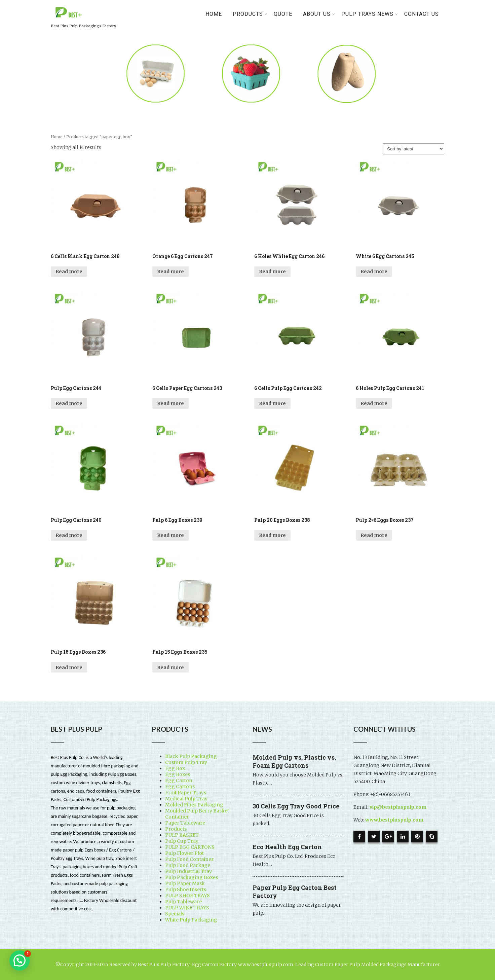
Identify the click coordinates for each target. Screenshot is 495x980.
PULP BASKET (182, 835)
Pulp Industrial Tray (188, 871)
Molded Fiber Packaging (194, 805)
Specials (175, 914)
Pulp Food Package (188, 865)
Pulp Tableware (183, 902)
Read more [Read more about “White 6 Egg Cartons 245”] (374, 271)
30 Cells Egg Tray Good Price (296, 806)
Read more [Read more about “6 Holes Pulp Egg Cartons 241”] (374, 403)
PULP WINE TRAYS (187, 908)
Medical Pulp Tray (186, 799)
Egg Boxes (178, 774)
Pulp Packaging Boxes (192, 877)
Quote (283, 14)
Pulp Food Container (189, 859)
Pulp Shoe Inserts (186, 890)
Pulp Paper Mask (185, 883)
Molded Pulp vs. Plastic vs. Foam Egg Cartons (294, 761)
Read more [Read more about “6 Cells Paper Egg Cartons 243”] (170, 403)
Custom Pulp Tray (186, 762)
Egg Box (175, 768)
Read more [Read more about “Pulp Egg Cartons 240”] (69, 535)
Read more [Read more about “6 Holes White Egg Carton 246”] (272, 271)
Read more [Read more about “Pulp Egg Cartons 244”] (69, 403)
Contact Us (422, 14)
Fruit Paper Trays (186, 793)
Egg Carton (179, 781)
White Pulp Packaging (191, 920)
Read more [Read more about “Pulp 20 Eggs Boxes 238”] (272, 535)
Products (176, 829)
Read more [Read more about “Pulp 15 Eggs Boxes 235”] (170, 667)
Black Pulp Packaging (191, 756)
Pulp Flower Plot (184, 853)
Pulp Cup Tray (182, 841)
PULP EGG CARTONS (190, 847)
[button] (20, 960)
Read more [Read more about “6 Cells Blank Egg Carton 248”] (69, 271)
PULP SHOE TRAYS (187, 896)
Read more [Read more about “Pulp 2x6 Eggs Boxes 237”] (374, 535)
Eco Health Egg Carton (287, 847)
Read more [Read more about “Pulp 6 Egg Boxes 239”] (170, 535)
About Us (319, 14)
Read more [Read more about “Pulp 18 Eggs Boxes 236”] (69, 667)
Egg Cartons (180, 787)
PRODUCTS (250, 14)
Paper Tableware (185, 823)
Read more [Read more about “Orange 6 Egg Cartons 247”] (170, 271)
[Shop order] (414, 149)
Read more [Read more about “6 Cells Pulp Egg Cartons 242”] (272, 403)
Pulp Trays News (370, 14)
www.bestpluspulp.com (394, 820)
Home (214, 14)
